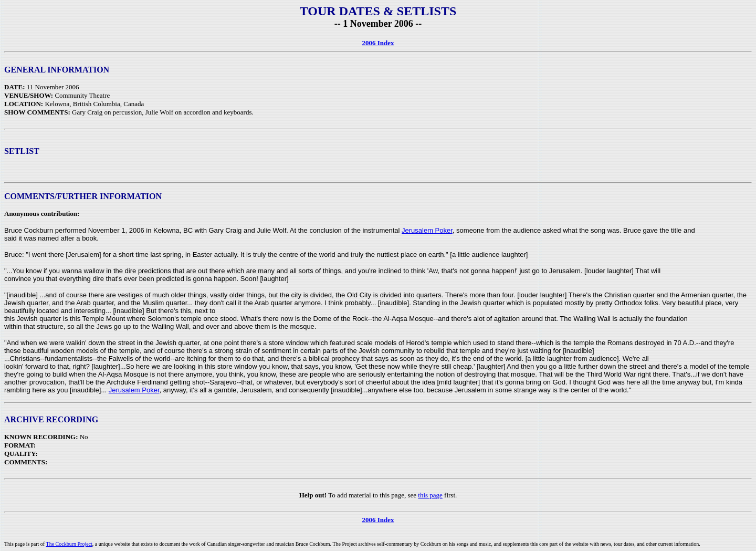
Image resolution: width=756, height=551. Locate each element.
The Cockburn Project (69, 544)
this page (430, 495)
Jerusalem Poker (427, 230)
